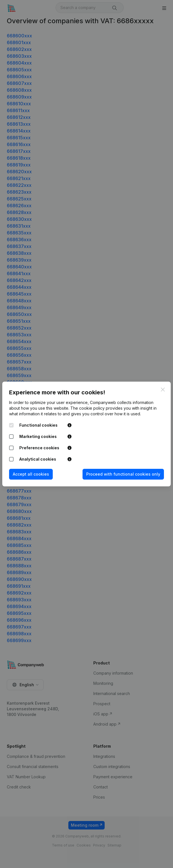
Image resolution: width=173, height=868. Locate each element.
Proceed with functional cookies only (123, 474)
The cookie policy (87, 408)
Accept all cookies (31, 474)
